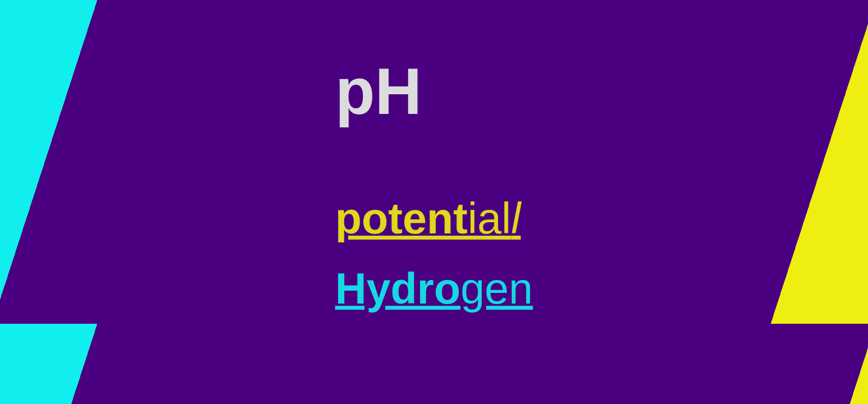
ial (428, 218)
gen (434, 288)
